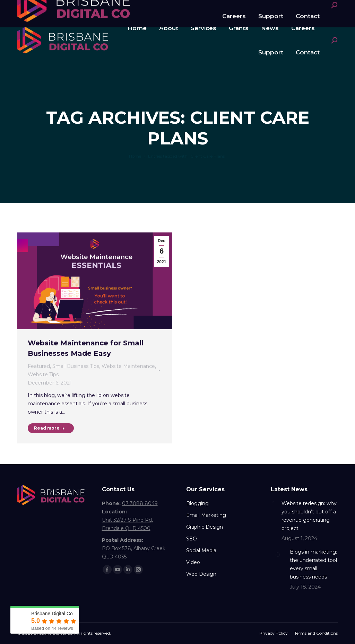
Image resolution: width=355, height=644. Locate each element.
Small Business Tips (76, 366)
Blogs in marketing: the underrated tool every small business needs (313, 564)
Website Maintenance (128, 366)
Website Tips (43, 374)
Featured (39, 366)
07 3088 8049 (43, 8)
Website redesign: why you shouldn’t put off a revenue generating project (309, 516)
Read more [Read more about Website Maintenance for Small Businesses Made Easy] (49, 428)
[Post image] (274, 502)
